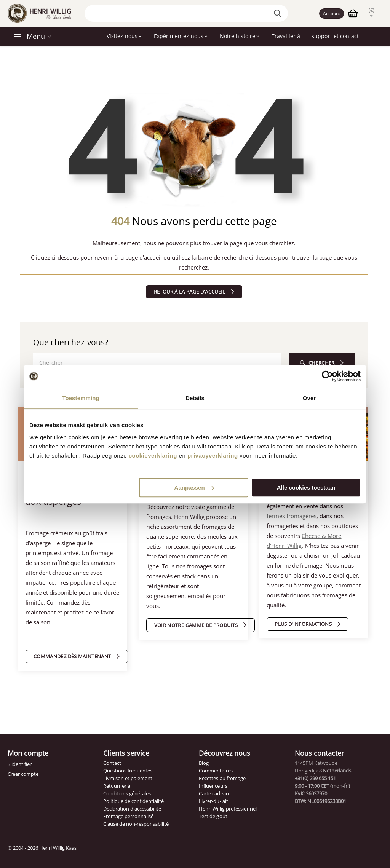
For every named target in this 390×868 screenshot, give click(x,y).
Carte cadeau (214, 793)
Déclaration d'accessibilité (132, 809)
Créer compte (23, 774)
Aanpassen (194, 487)
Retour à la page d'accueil (190, 292)
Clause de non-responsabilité (136, 824)
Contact (112, 763)
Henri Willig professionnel (228, 809)
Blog (204, 763)
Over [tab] (309, 398)
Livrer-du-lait (213, 801)
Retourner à (117, 786)
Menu (36, 36)
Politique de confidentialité (133, 801)
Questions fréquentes (128, 771)
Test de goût (213, 816)
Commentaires (216, 771)
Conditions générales (127, 793)
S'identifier (20, 764)
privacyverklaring (213, 456)
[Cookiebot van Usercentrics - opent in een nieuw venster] (327, 376)
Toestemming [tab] (81, 398)
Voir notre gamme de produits (196, 625)
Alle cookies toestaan (306, 487)
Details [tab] (195, 398)
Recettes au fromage (222, 778)
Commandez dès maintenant (72, 656)
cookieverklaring (153, 456)
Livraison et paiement (128, 778)
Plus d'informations (303, 624)
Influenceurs (213, 786)
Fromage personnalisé (128, 816)
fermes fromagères (292, 516)
